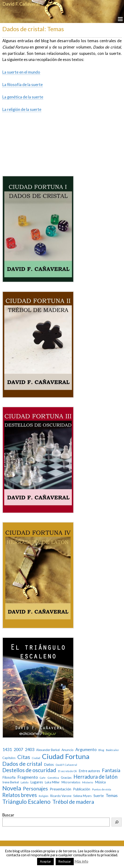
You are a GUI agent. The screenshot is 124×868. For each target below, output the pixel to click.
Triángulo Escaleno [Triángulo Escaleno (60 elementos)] (26, 802)
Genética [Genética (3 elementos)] (53, 778)
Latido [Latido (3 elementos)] (25, 782)
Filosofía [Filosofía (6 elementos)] (9, 777)
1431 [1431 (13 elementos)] (7, 750)
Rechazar (65, 861)
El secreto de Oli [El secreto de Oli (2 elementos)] (67, 771)
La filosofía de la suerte (23, 85)
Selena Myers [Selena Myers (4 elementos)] (82, 796)
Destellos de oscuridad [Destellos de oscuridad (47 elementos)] (29, 770)
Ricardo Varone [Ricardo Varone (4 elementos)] (61, 796)
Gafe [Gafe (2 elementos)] (43, 778)
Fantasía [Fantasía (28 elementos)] (111, 770)
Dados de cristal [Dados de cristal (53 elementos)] (22, 764)
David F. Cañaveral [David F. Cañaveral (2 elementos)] (66, 765)
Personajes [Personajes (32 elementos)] (35, 789)
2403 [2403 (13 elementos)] (30, 750)
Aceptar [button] (45, 861)
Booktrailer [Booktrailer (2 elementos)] (112, 750)
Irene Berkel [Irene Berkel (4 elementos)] (11, 782)
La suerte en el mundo (21, 72)
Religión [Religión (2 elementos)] (44, 796)
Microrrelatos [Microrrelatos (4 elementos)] (71, 782)
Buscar (8, 815)
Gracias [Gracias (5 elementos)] (66, 778)
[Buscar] (117, 822)
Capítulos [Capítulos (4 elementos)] (9, 758)
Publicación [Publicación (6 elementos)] (82, 789)
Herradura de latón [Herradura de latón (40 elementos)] (95, 777)
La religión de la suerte (22, 109)
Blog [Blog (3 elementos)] (101, 750)
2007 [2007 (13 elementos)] (18, 750)
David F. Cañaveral (21, 4)
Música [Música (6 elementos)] (100, 782)
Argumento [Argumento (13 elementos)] (86, 750)
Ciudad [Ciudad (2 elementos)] (36, 758)
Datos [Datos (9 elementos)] (49, 764)
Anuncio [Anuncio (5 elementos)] (68, 750)
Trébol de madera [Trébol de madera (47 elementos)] (73, 802)
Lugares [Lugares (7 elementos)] (37, 782)
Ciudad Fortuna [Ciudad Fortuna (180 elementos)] (66, 756)
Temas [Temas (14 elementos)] (112, 795)
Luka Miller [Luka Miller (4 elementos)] (52, 782)
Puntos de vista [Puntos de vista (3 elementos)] (102, 789)
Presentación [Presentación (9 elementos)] (60, 789)
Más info (81, 861)
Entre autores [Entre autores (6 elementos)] (89, 771)
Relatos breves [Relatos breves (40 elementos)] (20, 795)
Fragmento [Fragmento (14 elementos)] (28, 777)
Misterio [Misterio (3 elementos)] (88, 782)
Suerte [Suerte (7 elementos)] (99, 796)
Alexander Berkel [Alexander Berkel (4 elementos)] (48, 750)
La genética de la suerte (23, 97)
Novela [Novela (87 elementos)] (12, 788)
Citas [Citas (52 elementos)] (24, 757)
